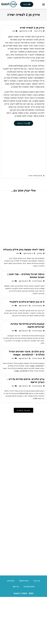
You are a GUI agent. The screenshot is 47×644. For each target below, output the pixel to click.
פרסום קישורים (29, 634)
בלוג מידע (11, 628)
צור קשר (16, 634)
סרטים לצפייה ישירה (35, 223)
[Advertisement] (23, 144)
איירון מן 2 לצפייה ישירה (32, 28)
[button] (44, 4)
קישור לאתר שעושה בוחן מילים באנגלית (24, 297)
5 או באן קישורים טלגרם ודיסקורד (27, 349)
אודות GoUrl (24, 628)
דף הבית (37, 628)
